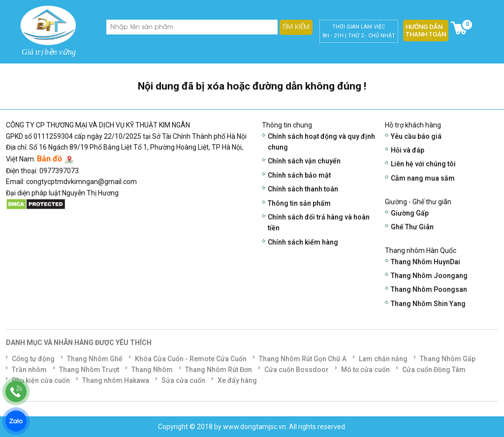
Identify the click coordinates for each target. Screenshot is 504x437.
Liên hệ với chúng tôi (423, 164)
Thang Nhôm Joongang (429, 276)
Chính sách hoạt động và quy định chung (321, 142)
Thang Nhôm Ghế (95, 359)
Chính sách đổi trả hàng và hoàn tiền (319, 222)
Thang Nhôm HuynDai (425, 262)
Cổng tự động (33, 359)
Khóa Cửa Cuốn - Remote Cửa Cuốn (191, 359)
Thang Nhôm (152, 370)
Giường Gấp (410, 213)
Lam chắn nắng (383, 359)
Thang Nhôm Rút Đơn (219, 370)
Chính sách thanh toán (303, 189)
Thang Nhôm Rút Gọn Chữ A (303, 359)
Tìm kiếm (296, 27)
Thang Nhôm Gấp (448, 359)
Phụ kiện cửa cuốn (41, 380)
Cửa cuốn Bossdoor (297, 370)
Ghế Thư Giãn (412, 227)
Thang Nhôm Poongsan (429, 289)
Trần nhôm (29, 370)
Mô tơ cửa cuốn (365, 370)
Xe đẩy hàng (237, 380)
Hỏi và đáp (408, 150)
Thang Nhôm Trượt (89, 370)
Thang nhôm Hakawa (116, 380)
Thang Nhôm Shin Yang (428, 304)
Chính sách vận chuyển (304, 161)
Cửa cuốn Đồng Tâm (434, 370)
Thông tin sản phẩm (299, 203)
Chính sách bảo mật (299, 175)
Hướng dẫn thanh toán (426, 31)
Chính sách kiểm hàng (303, 242)
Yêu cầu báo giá (416, 136)
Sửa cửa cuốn (183, 380)
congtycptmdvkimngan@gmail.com (81, 182)
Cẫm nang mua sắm (423, 178)
